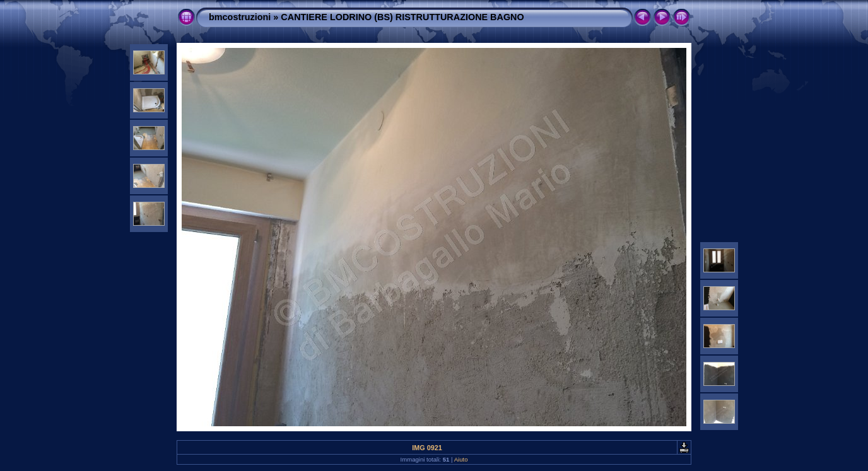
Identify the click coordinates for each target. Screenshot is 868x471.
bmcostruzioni (240, 17)
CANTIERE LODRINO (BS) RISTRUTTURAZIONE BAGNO (402, 17)
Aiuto (461, 459)
